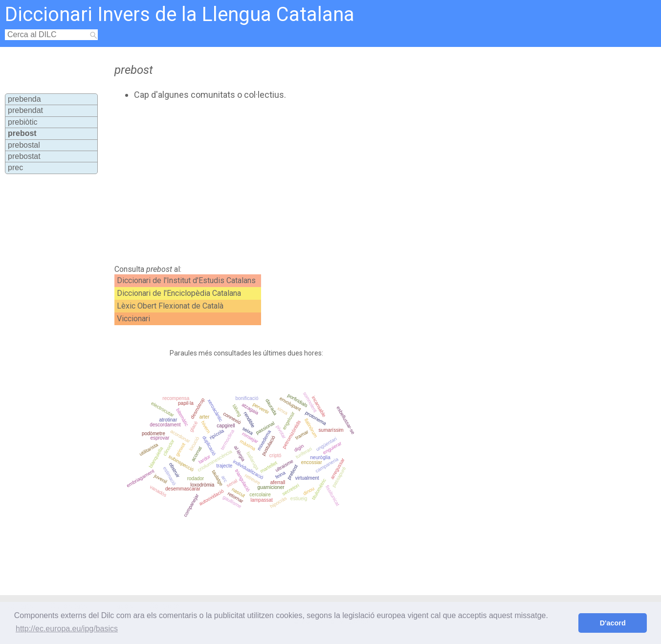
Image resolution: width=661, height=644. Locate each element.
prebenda (24, 99)
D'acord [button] (613, 623)
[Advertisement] (300, 182)
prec (15, 167)
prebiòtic (22, 122)
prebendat (25, 110)
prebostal (24, 145)
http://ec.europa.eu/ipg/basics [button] (67, 629)
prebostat (24, 156)
